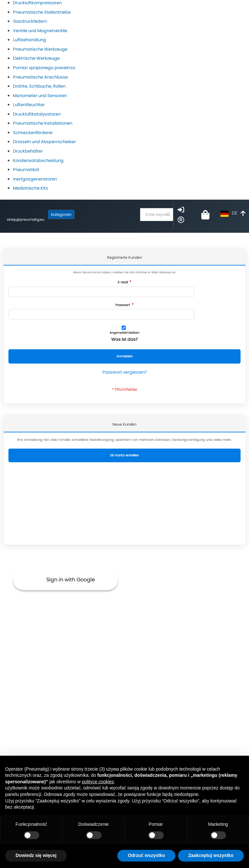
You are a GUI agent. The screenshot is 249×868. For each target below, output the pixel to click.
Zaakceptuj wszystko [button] (211, 855)
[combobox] (157, 215)
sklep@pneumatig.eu (26, 219)
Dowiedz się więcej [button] (36, 855)
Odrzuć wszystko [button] (146, 855)
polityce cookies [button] (98, 782)
